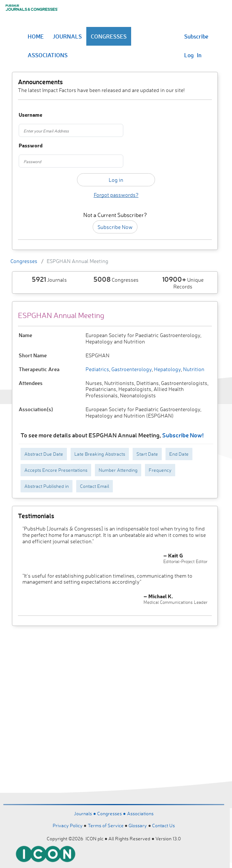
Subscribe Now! (183, 435)
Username (30, 115)
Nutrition (193, 369)
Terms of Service (106, 825)
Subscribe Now (115, 227)
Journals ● (86, 813)
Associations (140, 813)
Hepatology (167, 369)
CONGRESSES (109, 36)
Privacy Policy (68, 825)
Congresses (24, 261)
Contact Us (163, 825)
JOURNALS (67, 36)
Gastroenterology (131, 369)
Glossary (138, 825)
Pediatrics (97, 369)
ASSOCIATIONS (48, 55)
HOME (36, 36)
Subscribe (196, 36)
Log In (193, 55)
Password (31, 146)
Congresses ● (112, 813)
